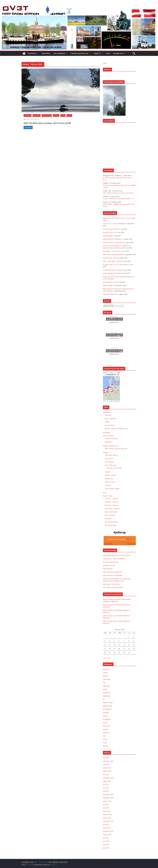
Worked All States (111, 525)
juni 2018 (106, 841)
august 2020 (107, 801)
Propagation (107, 719)
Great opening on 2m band (112, 273)
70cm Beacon (109, 462)
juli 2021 (106, 784)
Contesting (28, 116)
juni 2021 (106, 788)
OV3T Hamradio (59, 53)
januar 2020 (107, 818)
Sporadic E (106, 733)
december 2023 (108, 761)
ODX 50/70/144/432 (111, 522)
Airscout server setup (114, 468)
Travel (63, 116)
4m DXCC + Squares (112, 502)
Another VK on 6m (109, 232)
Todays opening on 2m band (113, 270)
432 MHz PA (109, 459)
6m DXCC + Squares (112, 505)
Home (105, 63)
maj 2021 (106, 791)
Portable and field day (79, 53)
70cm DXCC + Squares (112, 509)
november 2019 (108, 821)
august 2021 (107, 781)
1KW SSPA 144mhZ (111, 455)
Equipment (32, 53)
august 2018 (107, 834)
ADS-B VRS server (111, 465)
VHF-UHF (69, 116)
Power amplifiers (111, 419)
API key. (129, 539)
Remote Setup (110, 425)
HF (104, 699)
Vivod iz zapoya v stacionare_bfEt (114, 599)
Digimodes (106, 686)
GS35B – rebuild (110, 475)
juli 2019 (106, 824)
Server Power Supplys (112, 489)
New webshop (108, 236)
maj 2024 (106, 758)
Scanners (108, 485)
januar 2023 (107, 768)
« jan (104, 658)
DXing (105, 689)
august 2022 (107, 771)
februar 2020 (107, 814)
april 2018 (106, 848)
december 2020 (108, 794)
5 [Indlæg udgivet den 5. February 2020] (114, 641)
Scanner (106, 729)
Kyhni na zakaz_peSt (110, 610)
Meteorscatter (108, 706)
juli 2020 (106, 804)
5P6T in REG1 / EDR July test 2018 (116, 449)
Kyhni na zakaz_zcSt (110, 616)
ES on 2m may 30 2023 (110, 229)
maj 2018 (106, 845)
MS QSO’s (108, 519)
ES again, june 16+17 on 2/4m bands (115, 265)
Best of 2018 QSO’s (111, 512)
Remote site (109, 479)
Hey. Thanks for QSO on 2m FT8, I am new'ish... (119, 193)
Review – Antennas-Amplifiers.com (117, 429)
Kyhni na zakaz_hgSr (110, 621)
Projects (97, 53)
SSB (104, 736)
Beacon (105, 676)
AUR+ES (106, 673)
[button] (37, 53)
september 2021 (108, 778)
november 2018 (108, 831)
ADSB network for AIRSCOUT (112, 239)
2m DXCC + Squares (112, 499)
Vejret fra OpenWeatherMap (120, 544)
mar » (109, 658)
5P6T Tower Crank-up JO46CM (113, 255)
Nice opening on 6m (110, 282)
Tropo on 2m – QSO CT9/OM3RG (114, 224)
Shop (108, 53)
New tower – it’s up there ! (112, 251)
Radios (107, 422)
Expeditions (37, 116)
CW (104, 683)
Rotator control (110, 482)
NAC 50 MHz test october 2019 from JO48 (47, 123)
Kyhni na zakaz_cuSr (110, 605)
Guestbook (46, 53)
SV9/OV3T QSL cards (110, 258)
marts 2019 (107, 828)
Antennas (108, 415)
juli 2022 (106, 774)
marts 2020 (107, 811)
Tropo (105, 743)
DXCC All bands (110, 515)
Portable (56, 116)
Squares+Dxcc (118, 53)
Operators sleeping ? (110, 294)
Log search (109, 442)
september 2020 (108, 798)
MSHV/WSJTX (107, 709)
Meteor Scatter (47, 116)
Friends (107, 472)
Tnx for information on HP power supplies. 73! (118, 199)
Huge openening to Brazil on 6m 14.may (116, 218)
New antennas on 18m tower (113, 242)
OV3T (38, 119)
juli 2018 (106, 838)
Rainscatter (107, 726)
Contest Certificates (111, 439)
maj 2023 (106, 764)
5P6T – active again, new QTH (113, 261)
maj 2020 (106, 808)
